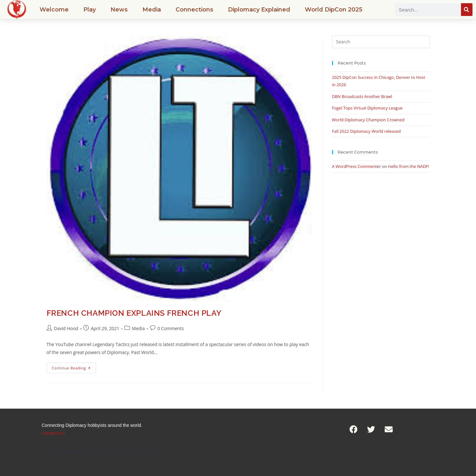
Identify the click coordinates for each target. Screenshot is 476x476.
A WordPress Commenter (357, 166)
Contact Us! (53, 433)
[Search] (467, 10)
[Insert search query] (381, 42)
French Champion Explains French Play (134, 313)
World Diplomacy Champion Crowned (368, 120)
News (119, 10)
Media (152, 10)
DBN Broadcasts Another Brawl (362, 96)
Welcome (54, 10)
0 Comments (171, 328)
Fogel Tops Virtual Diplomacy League (367, 108)
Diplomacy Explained (259, 10)
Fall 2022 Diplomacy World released (366, 131)
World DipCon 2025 (334, 10)
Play (90, 10)
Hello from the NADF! (409, 166)
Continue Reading (74, 366)
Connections (194, 10)
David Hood (66, 328)
